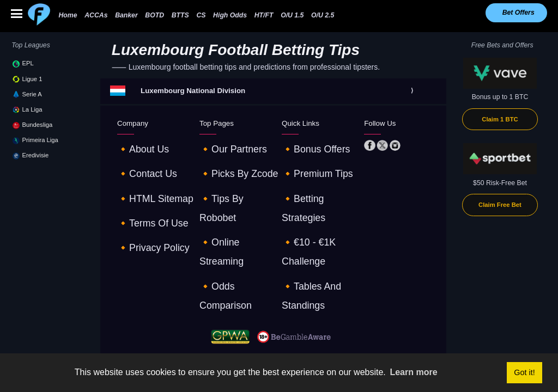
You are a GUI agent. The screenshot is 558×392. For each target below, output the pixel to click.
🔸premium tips (306, 159)
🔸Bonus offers (305, 144)
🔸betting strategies (312, 174)
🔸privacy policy (142, 204)
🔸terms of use (142, 189)
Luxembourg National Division (193, 91)
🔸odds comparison (231, 204)
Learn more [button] (413, 372)
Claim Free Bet (500, 205)
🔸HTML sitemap (143, 174)
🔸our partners (223, 144)
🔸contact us (138, 159)
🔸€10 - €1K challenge (316, 189)
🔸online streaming (229, 189)
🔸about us (135, 144)
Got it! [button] (524, 372)
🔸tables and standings (318, 204)
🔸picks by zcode (227, 159)
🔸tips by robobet (228, 174)
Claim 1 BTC (500, 119)
